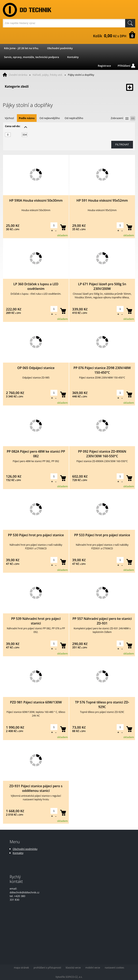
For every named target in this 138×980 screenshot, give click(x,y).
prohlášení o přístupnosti (47, 968)
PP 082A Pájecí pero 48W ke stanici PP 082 (36, 454)
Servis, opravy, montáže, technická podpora (31, 57)
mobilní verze (93, 968)
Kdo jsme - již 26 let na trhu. (21, 48)
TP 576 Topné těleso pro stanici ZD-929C (102, 705)
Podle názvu (27, 118)
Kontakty (73, 57)
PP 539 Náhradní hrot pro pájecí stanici (36, 621)
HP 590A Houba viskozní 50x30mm (36, 200)
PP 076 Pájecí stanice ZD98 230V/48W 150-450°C (102, 370)
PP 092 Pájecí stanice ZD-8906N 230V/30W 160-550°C (102, 454)
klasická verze (73, 968)
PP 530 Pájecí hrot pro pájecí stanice (36, 535)
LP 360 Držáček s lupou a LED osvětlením (36, 286)
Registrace (104, 66)
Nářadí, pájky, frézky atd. (48, 75)
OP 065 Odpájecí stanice (36, 368)
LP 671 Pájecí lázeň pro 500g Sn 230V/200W (102, 286)
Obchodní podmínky (60, 48)
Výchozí (9, 118)
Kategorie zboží (69, 87)
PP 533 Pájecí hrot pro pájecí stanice (102, 535)
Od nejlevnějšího (50, 118)
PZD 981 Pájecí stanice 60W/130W (36, 702)
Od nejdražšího (74, 118)
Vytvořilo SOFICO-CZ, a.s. (69, 977)
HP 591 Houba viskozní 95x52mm (102, 200)
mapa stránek (21, 968)
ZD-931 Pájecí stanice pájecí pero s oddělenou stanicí (36, 788)
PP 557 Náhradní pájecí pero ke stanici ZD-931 (102, 621)
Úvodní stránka (18, 75)
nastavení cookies (114, 968)
